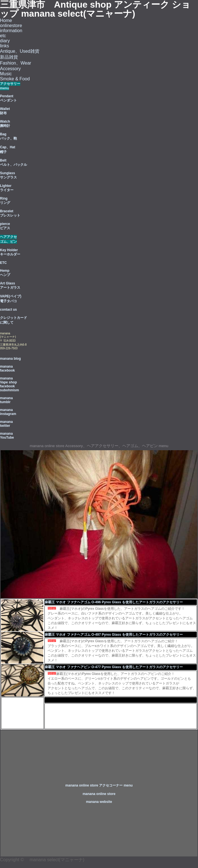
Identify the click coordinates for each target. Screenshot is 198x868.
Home (6, 20)
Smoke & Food (15, 79)
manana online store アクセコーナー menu (99, 785)
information (11, 31)
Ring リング (5, 201)
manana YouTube (7, 436)
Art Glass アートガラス (10, 285)
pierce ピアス (5, 226)
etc (3, 36)
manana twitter (6, 424)
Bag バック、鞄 (8, 136)
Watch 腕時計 (5, 124)
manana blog (10, 359)
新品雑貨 (9, 57)
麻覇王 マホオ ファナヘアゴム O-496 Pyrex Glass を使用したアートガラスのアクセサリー (114, 602)
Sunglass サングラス (8, 175)
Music (6, 74)
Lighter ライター (7, 188)
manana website (99, 802)
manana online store (99, 794)
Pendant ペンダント (8, 98)
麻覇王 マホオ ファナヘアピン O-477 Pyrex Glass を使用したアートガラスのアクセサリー (114, 667)
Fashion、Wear (16, 63)
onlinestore (11, 26)
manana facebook (7, 368)
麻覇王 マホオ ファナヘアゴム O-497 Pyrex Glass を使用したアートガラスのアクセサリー (114, 635)
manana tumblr (6, 400)
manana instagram (8, 412)
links (4, 46)
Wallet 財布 (5, 111)
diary (5, 41)
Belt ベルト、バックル (13, 163)
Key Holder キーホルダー (10, 252)
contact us (8, 310)
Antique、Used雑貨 (20, 51)
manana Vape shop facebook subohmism (9, 384)
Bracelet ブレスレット (10, 213)
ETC (3, 263)
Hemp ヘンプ (5, 273)
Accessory (10, 69)
